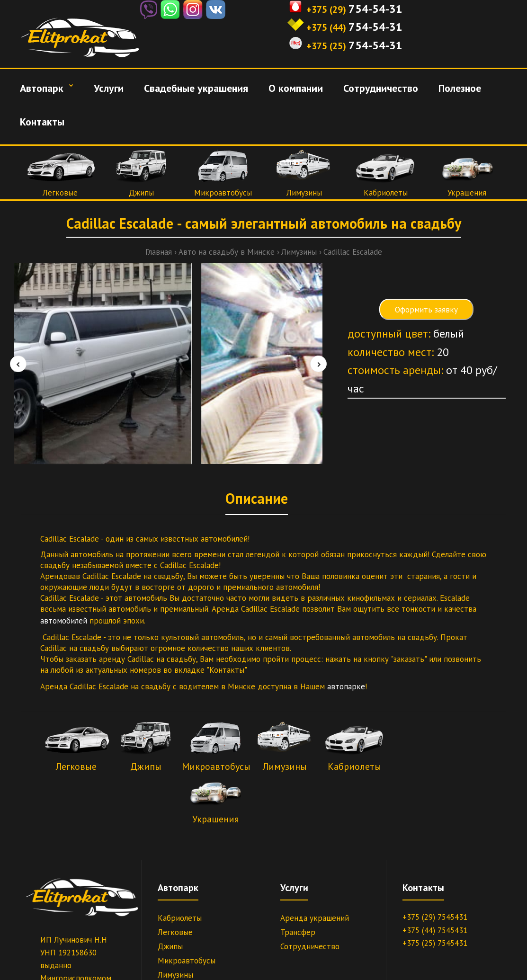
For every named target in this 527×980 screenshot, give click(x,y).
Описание (257, 498)
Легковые (60, 193)
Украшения (467, 193)
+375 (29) (326, 9)
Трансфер (298, 932)
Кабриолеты (386, 193)
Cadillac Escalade (353, 252)
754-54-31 (375, 9)
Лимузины (304, 193)
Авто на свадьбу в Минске (227, 252)
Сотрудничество (310, 946)
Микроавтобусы (223, 193)
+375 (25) (326, 46)
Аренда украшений (315, 918)
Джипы (141, 193)
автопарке (346, 686)
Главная (159, 252)
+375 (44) (326, 27)
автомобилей (65, 621)
